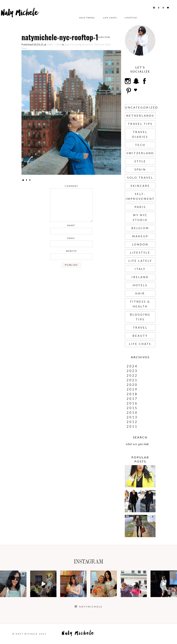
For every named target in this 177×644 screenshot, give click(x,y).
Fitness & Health (140, 304)
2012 (132, 422)
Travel (140, 327)
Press (143, 18)
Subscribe (161, 18)
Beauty (140, 336)
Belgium (140, 228)
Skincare (140, 186)
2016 (132, 403)
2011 (132, 426)
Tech (140, 145)
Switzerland (140, 153)
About (128, 18)
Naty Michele (19, 16)
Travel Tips (140, 124)
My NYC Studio (140, 217)
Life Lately (140, 261)
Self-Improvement (140, 196)
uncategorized (140, 107)
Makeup (140, 236)
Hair (140, 293)
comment (71, 186)
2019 (132, 389)
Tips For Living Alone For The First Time (88, 44)
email (71, 238)
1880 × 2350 (54, 44)
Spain (140, 169)
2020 (132, 385)
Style (140, 161)
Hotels (140, 285)
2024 (132, 366)
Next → (26, 48)
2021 (132, 380)
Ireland (140, 277)
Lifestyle (99, 18)
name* (71, 225)
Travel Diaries (140, 134)
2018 (132, 394)
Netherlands (140, 116)
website (71, 251)
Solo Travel (55, 18)
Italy (140, 269)
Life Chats (78, 18)
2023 (132, 371)
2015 (132, 408)
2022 (132, 375)
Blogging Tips (140, 317)
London (140, 244)
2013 (132, 417)
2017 (132, 399)
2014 (132, 413)
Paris (140, 207)
